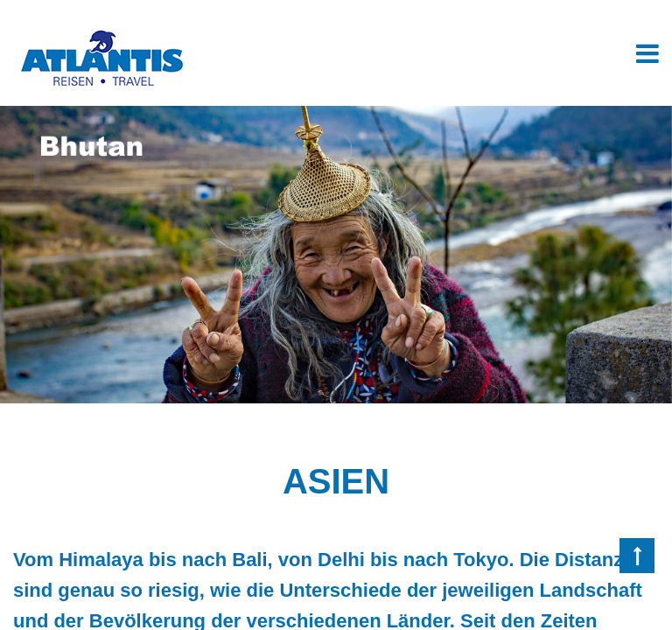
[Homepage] (101, 33)
